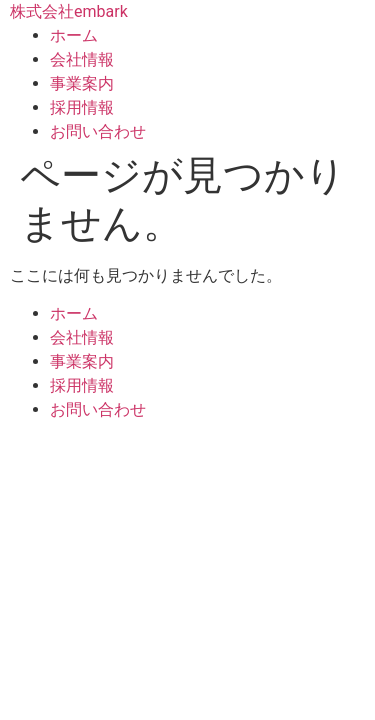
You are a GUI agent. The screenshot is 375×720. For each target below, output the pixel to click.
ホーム (74, 35)
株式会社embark (69, 11)
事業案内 (82, 83)
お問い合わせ (98, 131)
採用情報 (82, 107)
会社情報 (82, 59)
